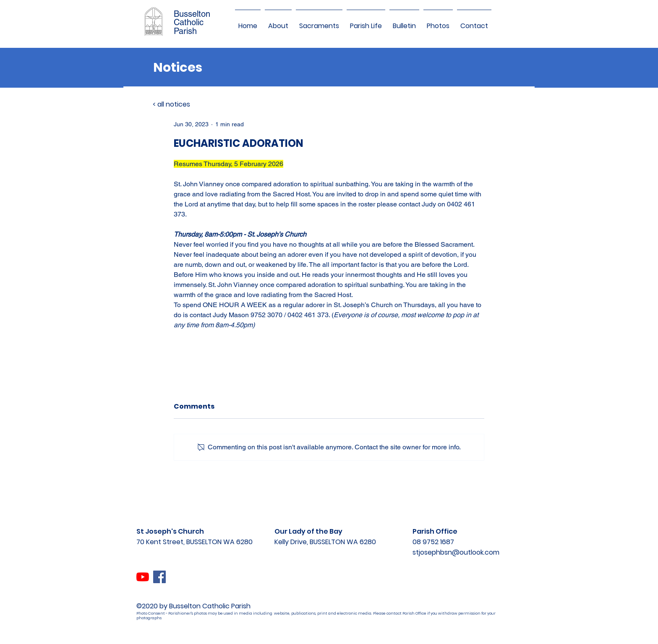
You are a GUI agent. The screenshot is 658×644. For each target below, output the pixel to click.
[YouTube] (143, 577)
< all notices (171, 104)
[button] (278, 22)
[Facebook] (159, 577)
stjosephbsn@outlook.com (456, 552)
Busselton (192, 14)
